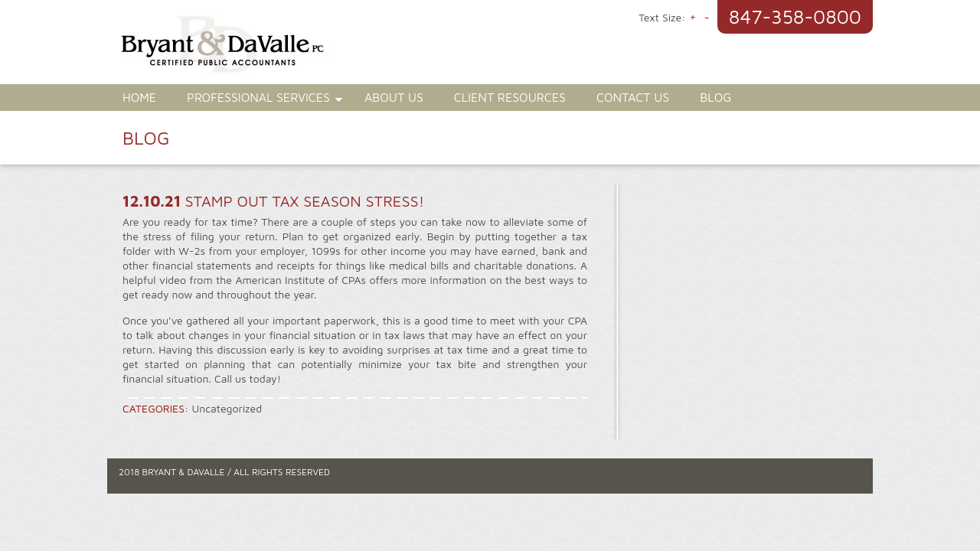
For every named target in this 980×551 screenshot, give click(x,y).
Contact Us (633, 97)
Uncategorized (227, 408)
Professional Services (257, 99)
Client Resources (510, 97)
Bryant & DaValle (306, 50)
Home (139, 97)
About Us (394, 97)
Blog (715, 97)
